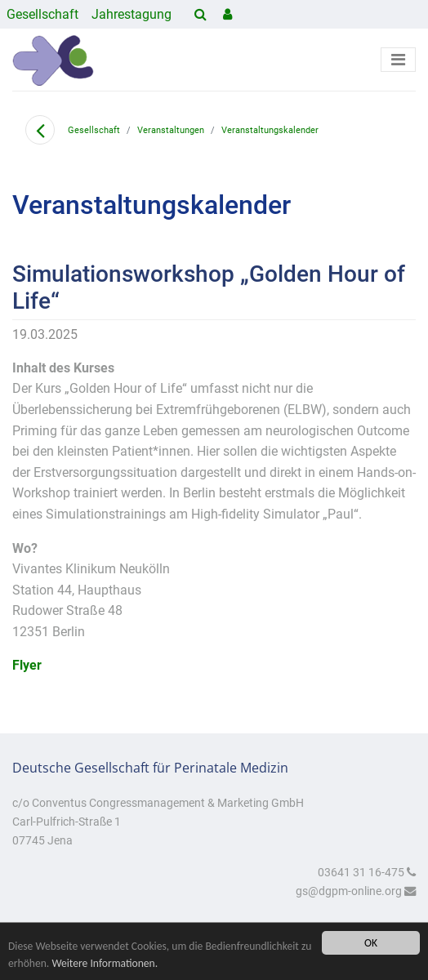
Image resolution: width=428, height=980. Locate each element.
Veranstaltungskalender (270, 130)
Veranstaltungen (171, 130)
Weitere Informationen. (105, 963)
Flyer (27, 665)
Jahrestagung (132, 14)
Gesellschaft (42, 14)
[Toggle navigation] (398, 60)
